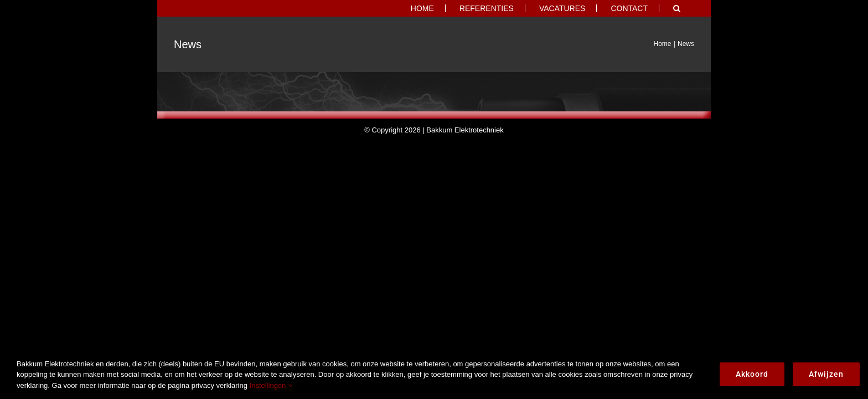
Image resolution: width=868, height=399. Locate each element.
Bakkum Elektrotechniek (465, 130)
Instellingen (271, 385)
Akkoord (752, 374)
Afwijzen (826, 374)
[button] (691, 8)
